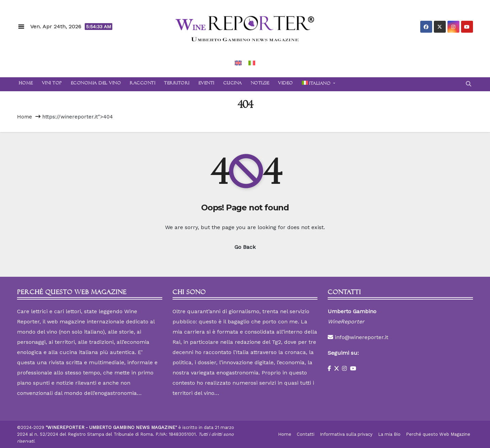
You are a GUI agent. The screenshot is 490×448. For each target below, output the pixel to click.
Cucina (233, 84)
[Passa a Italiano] (252, 63)
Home (25, 84)
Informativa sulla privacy (346, 434)
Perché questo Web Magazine (438, 434)
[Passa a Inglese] (238, 63)
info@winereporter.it (362, 337)
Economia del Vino (96, 84)
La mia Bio (389, 434)
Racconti (142, 84)
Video (285, 84)
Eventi (206, 84)
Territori (177, 84)
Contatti (306, 434)
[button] (469, 84)
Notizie (260, 84)
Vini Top (52, 84)
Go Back (245, 247)
